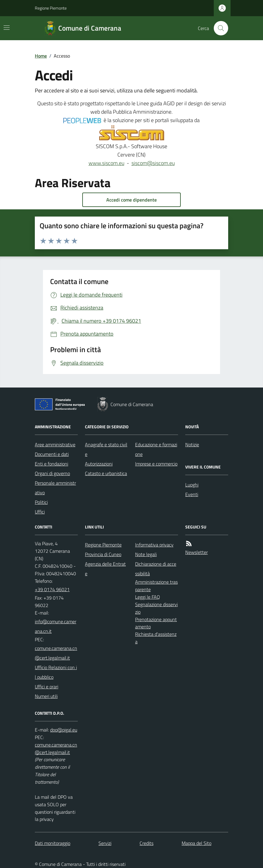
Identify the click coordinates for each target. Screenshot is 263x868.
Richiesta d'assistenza (156, 638)
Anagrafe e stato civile (106, 449)
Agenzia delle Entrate (105, 569)
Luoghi (192, 485)
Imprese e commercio (156, 464)
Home (41, 56)
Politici (41, 502)
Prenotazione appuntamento (156, 623)
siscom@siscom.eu (153, 163)
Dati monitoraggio (53, 843)
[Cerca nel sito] (219, 28)
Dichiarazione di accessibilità (156, 569)
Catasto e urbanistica (106, 473)
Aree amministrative (55, 444)
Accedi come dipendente (131, 200)
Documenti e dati (52, 454)
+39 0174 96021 (52, 589)
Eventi (192, 494)
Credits (147, 843)
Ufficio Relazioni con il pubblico (56, 672)
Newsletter (196, 552)
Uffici (40, 512)
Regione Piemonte (51, 8)
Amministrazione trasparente (156, 586)
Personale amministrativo (55, 488)
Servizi (105, 843)
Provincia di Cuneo (103, 554)
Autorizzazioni (99, 464)
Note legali (146, 554)
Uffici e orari (47, 687)
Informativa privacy (154, 545)
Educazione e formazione (156, 449)
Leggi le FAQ (148, 597)
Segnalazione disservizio (156, 608)
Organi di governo (52, 473)
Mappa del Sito (196, 843)
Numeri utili (46, 696)
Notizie (192, 444)
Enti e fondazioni (51, 464)
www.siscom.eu (106, 163)
